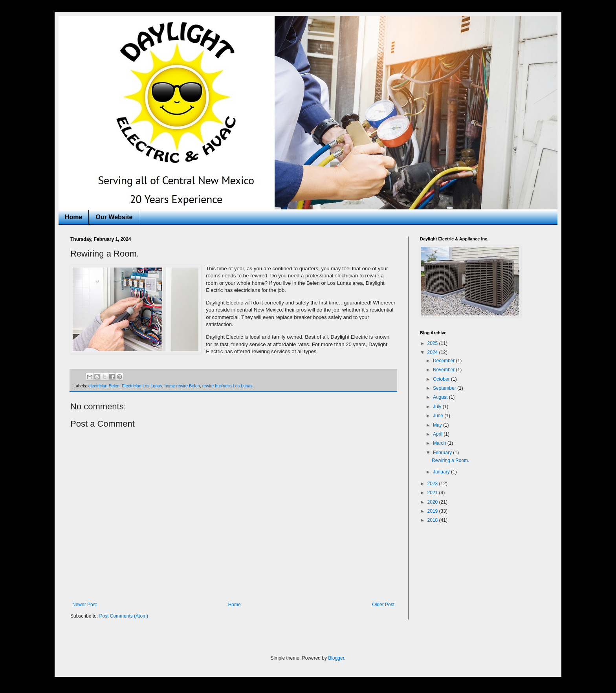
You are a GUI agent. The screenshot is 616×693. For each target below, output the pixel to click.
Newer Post (84, 605)
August (441, 397)
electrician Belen (104, 386)
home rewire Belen (182, 386)
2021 (433, 493)
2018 (433, 520)
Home (73, 217)
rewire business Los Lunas (227, 386)
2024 (433, 352)
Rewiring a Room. (450, 460)
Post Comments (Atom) (124, 616)
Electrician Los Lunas (142, 386)
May (438, 425)
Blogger (336, 658)
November (445, 370)
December (445, 361)
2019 (433, 511)
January (442, 472)
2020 (433, 502)
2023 (433, 484)
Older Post (383, 605)
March (440, 443)
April (438, 434)
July (438, 407)
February (443, 453)
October (442, 379)
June (439, 416)
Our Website (114, 217)
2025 (433, 343)
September (445, 388)
